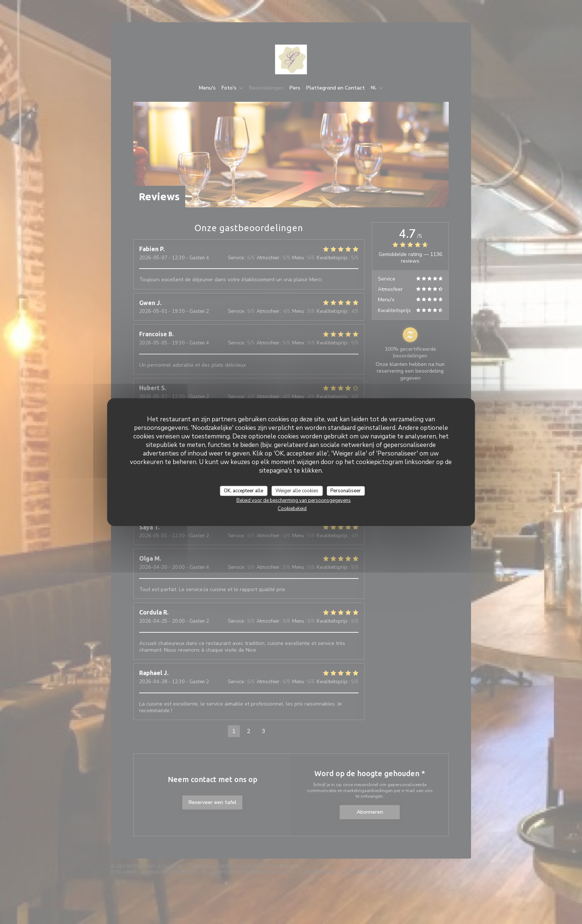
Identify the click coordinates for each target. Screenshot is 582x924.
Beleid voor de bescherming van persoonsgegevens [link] (294, 500)
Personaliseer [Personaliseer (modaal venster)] (346, 490)
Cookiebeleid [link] (292, 509)
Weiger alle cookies (297, 490)
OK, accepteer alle (243, 490)
